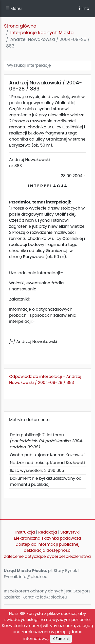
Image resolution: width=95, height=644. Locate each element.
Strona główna (20, 26)
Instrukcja (25, 532)
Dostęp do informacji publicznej (48, 544)
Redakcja (48, 532)
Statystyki (70, 532)
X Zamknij (61, 639)
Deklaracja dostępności (47, 550)
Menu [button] (14, 8)
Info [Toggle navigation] (84, 8)
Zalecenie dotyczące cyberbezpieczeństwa (47, 556)
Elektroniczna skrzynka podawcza (48, 538)
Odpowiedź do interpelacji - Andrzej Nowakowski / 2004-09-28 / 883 (45, 379)
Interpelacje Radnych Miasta (42, 33)
